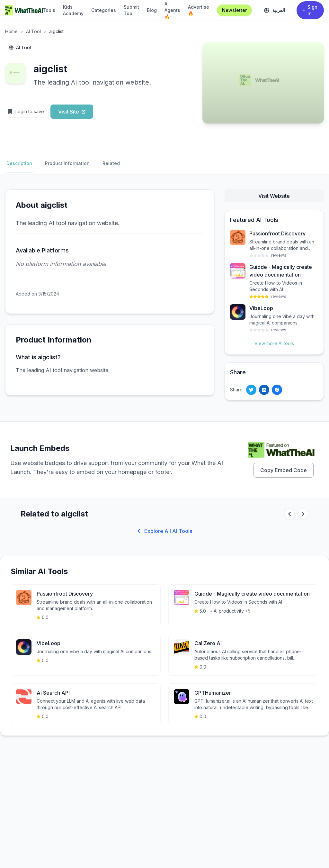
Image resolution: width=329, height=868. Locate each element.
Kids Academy (73, 10)
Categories (104, 10)
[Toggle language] (274, 10)
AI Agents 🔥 (172, 10)
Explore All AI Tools (165, 531)
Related (111, 163)
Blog (152, 10)
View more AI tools (274, 343)
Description (19, 163)
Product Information (67, 163)
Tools (49, 10)
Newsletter (234, 10)
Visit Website (274, 196)
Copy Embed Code (284, 470)
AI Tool (33, 31)
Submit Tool (131, 10)
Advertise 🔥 (199, 10)
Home (11, 31)
